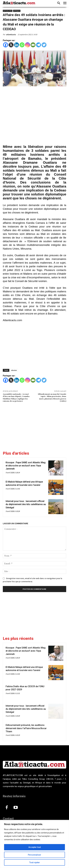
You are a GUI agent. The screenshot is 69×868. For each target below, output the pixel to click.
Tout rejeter (35, 862)
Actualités (8, 11)
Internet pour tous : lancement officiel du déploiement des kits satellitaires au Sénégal (26, 504)
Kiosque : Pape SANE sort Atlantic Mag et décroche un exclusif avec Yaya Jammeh (26, 466)
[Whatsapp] (22, 45)
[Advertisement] (34, 116)
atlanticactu (11, 35)
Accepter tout (35, 847)
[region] (34, 844)
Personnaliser (34, 855)
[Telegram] (39, 45)
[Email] (33, 45)
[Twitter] (44, 45)
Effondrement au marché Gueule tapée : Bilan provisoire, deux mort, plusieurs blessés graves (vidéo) (52, 398)
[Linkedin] (17, 45)
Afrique (17, 11)
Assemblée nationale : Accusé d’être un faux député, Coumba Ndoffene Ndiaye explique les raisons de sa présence (16, 398)
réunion (14, 370)
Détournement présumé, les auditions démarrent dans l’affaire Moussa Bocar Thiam (26, 728)
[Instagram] (28, 45)
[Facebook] (6, 45)
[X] (11, 45)
